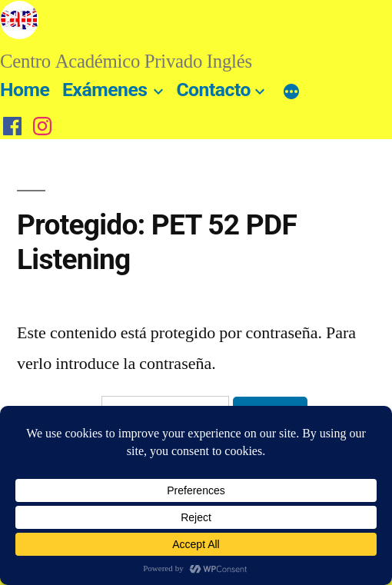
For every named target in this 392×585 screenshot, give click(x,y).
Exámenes (105, 90)
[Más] (291, 93)
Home (25, 90)
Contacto (213, 90)
